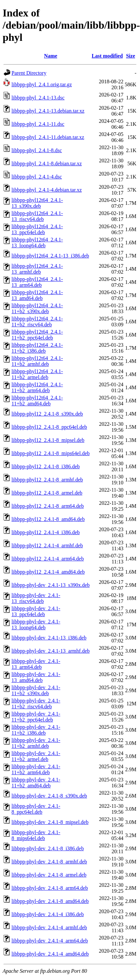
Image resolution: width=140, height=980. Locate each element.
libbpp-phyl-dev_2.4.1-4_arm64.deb (50, 941)
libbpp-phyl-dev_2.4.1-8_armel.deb (49, 875)
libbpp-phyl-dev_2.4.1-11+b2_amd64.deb (36, 783)
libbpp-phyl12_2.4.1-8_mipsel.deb (48, 440)
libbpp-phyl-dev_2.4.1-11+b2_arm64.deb (36, 769)
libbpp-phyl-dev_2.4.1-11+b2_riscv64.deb (36, 704)
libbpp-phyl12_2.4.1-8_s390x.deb (47, 414)
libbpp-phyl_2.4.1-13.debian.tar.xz (48, 111)
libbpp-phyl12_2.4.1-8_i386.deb (46, 466)
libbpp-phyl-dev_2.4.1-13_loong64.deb (36, 625)
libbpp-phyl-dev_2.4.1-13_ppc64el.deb (36, 611)
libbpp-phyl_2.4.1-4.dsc (37, 177)
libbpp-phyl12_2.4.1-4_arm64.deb (48, 559)
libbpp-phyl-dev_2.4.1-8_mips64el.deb (36, 835)
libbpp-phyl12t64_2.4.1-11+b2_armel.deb (37, 374)
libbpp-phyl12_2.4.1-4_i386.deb (46, 532)
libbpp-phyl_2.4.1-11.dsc (38, 124)
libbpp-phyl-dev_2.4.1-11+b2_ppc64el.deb (36, 717)
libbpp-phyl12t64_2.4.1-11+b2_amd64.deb (37, 401)
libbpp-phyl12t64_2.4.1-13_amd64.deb (37, 295)
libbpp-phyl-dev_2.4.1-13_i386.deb (49, 638)
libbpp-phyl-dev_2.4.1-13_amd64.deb (36, 677)
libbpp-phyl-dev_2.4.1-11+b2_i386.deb (36, 730)
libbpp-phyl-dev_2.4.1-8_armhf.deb (49, 862)
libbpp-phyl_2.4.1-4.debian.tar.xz (47, 190)
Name (51, 56)
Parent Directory (29, 73)
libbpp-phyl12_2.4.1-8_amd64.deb (48, 519)
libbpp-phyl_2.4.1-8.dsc (37, 150)
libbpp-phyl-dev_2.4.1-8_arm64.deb (50, 888)
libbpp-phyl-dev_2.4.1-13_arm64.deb (36, 664)
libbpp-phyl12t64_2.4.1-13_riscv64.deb (37, 216)
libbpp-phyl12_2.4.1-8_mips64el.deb (51, 453)
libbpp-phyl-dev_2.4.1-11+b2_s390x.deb (36, 690)
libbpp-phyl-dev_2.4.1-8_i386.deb (48, 848)
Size (130, 56)
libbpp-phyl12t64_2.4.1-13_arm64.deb (37, 282)
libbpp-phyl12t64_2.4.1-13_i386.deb (50, 256)
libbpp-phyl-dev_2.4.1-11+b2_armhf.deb (36, 743)
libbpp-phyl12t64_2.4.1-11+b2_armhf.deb (37, 361)
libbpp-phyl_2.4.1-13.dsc (38, 98)
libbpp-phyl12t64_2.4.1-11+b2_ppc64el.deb (37, 335)
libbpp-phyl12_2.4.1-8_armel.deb (47, 493)
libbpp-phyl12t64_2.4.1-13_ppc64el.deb (37, 229)
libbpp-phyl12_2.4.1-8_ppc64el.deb (49, 427)
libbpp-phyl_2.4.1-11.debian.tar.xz (48, 137)
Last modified (107, 56)
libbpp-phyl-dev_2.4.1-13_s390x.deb (51, 585)
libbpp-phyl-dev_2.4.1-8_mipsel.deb (50, 822)
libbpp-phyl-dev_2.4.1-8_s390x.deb (49, 796)
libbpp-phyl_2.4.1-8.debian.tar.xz (47, 163)
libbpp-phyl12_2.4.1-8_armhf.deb (47, 480)
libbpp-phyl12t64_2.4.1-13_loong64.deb (37, 243)
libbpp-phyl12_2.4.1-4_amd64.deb (48, 572)
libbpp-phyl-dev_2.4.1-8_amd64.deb (50, 901)
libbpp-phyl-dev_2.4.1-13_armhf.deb (51, 651)
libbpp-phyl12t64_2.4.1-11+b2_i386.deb (37, 348)
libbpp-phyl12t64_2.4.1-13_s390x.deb (37, 203)
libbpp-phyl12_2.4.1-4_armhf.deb (47, 545)
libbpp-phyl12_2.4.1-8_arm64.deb (48, 506)
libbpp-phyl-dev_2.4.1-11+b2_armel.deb (36, 756)
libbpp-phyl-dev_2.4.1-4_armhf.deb (49, 927)
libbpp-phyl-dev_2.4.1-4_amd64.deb (50, 954)
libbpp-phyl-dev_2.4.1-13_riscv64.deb (36, 598)
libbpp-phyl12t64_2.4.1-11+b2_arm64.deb (37, 387)
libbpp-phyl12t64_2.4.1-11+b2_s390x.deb (37, 308)
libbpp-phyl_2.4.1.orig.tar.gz (42, 84)
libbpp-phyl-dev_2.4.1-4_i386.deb (48, 914)
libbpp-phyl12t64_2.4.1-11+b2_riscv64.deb (37, 322)
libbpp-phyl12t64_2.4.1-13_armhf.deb (37, 269)
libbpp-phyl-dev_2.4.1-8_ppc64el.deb (36, 809)
